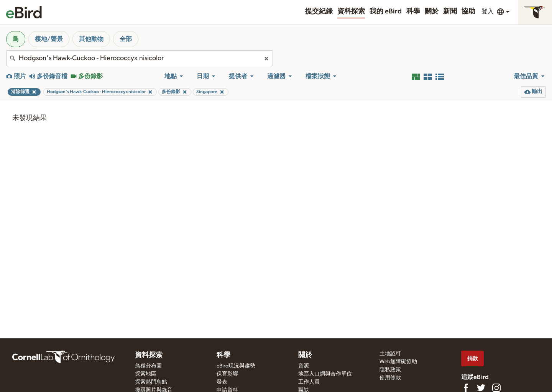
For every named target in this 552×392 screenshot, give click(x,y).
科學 (413, 11)
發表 (222, 382)
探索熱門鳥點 (151, 382)
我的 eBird (386, 11)
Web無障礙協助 (398, 362)
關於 (432, 11)
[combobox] (140, 58)
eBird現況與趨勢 (236, 366)
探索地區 (146, 374)
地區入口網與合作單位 (325, 374)
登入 (488, 11)
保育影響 (227, 374)
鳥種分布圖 (148, 366)
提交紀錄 (319, 11)
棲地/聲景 (49, 39)
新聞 (450, 11)
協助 (468, 11)
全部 (126, 39)
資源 (304, 366)
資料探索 (351, 11)
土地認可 (390, 354)
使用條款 (390, 378)
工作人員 (309, 382)
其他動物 (91, 39)
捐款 (473, 358)
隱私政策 (390, 370)
